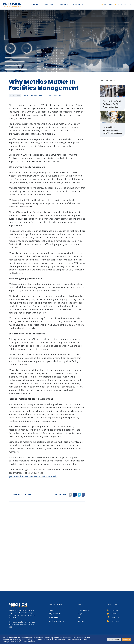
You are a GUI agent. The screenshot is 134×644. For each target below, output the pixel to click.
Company (57, 96)
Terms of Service (30, 624)
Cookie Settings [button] (114, 640)
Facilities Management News (38, 96)
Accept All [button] (127, 640)
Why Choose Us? (55, 614)
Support (108, 5)
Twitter (112, 614)
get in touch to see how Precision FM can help (33, 478)
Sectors (81, 617)
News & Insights (84, 610)
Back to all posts (20, 495)
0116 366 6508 (124, 5)
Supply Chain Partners (57, 621)
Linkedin (112, 610)
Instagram (113, 621)
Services (81, 621)
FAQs (80, 614)
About (51, 610)
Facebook (113, 617)
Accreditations (54, 617)
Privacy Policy (18, 624)
